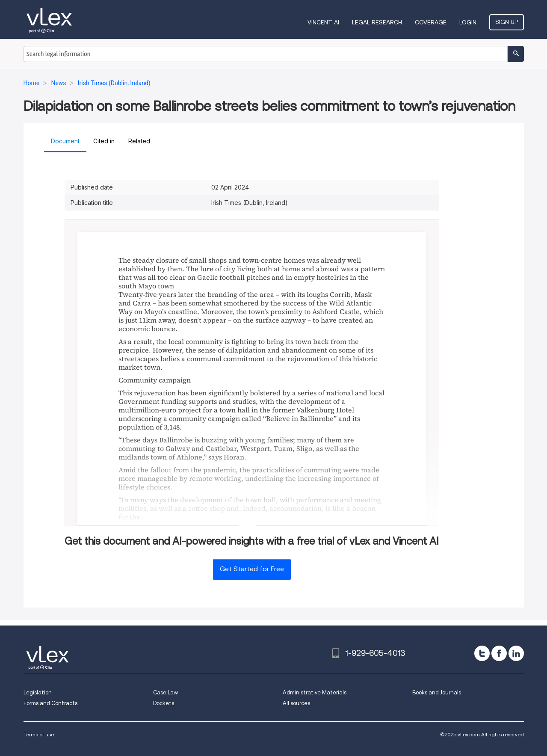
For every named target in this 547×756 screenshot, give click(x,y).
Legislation (38, 692)
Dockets (164, 703)
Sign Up (507, 22)
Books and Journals (437, 692)
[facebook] (499, 653)
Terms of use (39, 734)
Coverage (431, 22)
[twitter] (482, 653)
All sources (296, 703)
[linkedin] (516, 653)
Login (468, 22)
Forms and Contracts (50, 703)
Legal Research (377, 22)
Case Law (166, 692)
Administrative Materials (315, 692)
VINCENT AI (323, 22)
